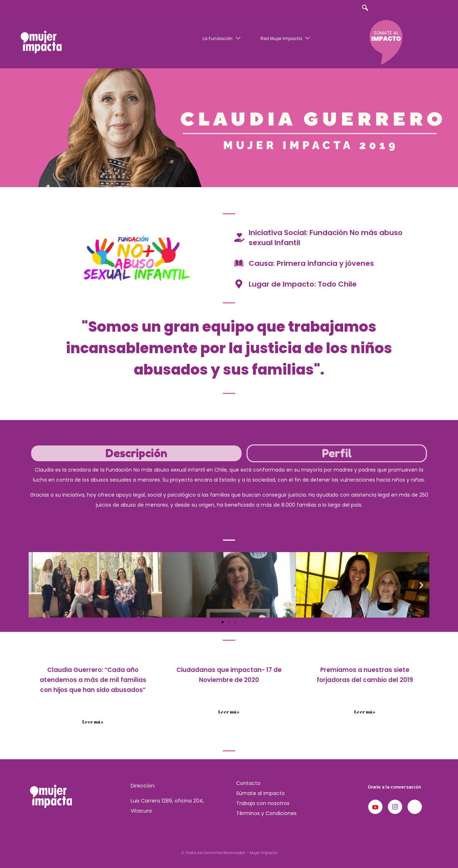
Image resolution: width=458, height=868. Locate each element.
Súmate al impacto (260, 793)
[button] (37, 585)
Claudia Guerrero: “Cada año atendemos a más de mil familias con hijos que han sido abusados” (93, 680)
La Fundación (222, 38)
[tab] (136, 453)
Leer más (93, 722)
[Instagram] (395, 807)
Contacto (248, 783)
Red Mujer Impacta (286, 38)
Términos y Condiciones (266, 813)
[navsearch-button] (365, 8)
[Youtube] (375, 807)
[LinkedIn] (415, 807)
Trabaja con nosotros (263, 803)
